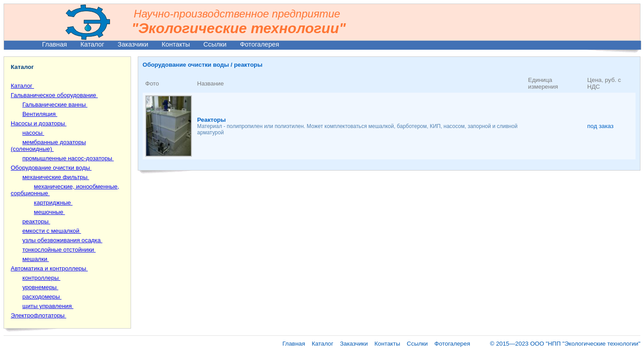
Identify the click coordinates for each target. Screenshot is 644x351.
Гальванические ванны (55, 105)
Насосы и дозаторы (39, 123)
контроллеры (41, 278)
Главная (55, 44)
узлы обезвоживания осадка (62, 240)
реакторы (36, 221)
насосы (33, 133)
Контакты (176, 44)
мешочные (49, 212)
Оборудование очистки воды (51, 168)
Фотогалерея (259, 44)
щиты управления (48, 306)
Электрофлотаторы (38, 315)
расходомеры (42, 297)
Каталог (92, 44)
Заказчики (133, 44)
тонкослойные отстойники (59, 250)
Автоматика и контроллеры (49, 268)
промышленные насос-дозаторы (68, 158)
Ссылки (215, 44)
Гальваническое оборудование (54, 95)
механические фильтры (56, 177)
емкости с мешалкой (52, 231)
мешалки (36, 259)
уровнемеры (40, 287)
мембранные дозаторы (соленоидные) (48, 146)
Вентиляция (40, 114)
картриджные (53, 203)
